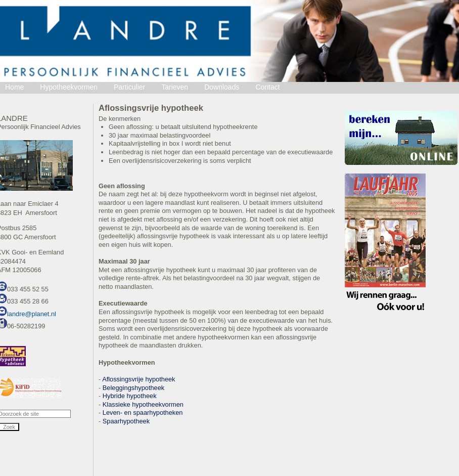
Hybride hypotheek (130, 396)
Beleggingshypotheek (133, 388)
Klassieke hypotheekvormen (143, 404)
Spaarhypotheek (126, 421)
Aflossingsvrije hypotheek (139, 379)
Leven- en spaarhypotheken (143, 413)
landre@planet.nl (32, 314)
